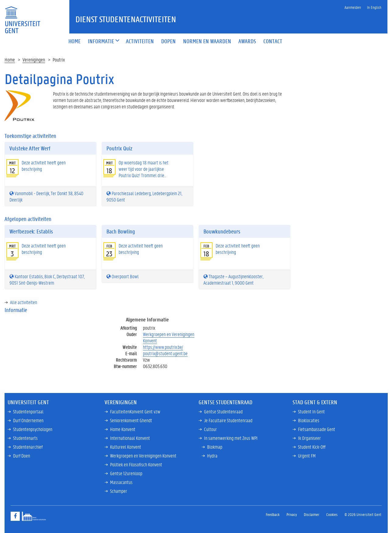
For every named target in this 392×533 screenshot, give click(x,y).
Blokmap (215, 447)
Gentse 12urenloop (126, 473)
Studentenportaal (28, 411)
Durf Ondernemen (28, 420)
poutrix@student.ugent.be (165, 353)
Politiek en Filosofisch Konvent (136, 464)
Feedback (273, 514)
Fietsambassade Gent (317, 429)
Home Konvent (123, 429)
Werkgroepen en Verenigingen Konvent (169, 337)
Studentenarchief (28, 447)
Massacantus (121, 482)
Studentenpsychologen (33, 429)
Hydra (212, 456)
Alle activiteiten (24, 302)
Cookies (332, 514)
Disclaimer (312, 514)
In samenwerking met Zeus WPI (231, 438)
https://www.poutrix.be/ (163, 347)
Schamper (119, 491)
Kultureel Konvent (126, 447)
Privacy (292, 514)
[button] (101, 42)
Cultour (210, 429)
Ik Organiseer (309, 438)
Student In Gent (311, 411)
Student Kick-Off (312, 447)
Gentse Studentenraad (223, 411)
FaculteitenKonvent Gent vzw (135, 411)
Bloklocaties (309, 420)
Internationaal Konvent (130, 438)
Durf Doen (22, 456)
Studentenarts (25, 438)
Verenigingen (34, 60)
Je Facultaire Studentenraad (228, 420)
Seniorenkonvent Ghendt (131, 420)
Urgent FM (307, 456)
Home (10, 60)
